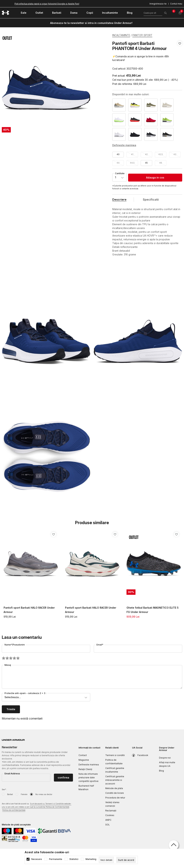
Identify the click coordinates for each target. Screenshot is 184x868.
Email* (100, 645)
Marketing (91, 859)
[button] (180, 56)
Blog (161, 771)
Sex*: (4, 789)
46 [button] (161, 163)
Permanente (56, 859)
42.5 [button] (161, 154)
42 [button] (146, 154)
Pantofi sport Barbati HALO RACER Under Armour (29, 610)
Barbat (10, 794)
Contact (83, 755)
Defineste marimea (89, 765)
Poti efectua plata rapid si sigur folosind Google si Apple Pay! (47, 4)
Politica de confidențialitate (14, 810)
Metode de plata (114, 788)
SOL (108, 825)
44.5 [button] (132, 163)
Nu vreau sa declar (44, 794)
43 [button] (175, 154)
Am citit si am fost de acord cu (37, 807)
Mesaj (8, 665)
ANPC (108, 820)
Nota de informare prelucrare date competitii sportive (88, 777)
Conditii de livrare (115, 793)
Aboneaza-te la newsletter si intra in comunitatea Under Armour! (91, 23)
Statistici (74, 859)
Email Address (12, 774)
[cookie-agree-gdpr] (126, 860)
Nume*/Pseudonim (15, 645)
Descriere (119, 200)
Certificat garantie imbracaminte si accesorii (115, 780)
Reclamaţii (111, 811)
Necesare (37, 859)
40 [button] (118, 154)
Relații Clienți (85, 769)
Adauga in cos (155, 178)
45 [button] (146, 163)
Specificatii (151, 200)
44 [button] (118, 163)
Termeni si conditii (115, 755)
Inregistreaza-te (158, 4)
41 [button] (132, 154)
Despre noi (165, 758)
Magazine (84, 760)
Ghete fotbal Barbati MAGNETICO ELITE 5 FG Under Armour (153, 610)
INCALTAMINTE (121, 35)
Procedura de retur (115, 798)
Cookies (110, 815)
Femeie (24, 794)
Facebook (143, 755)
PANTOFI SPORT (142, 35)
